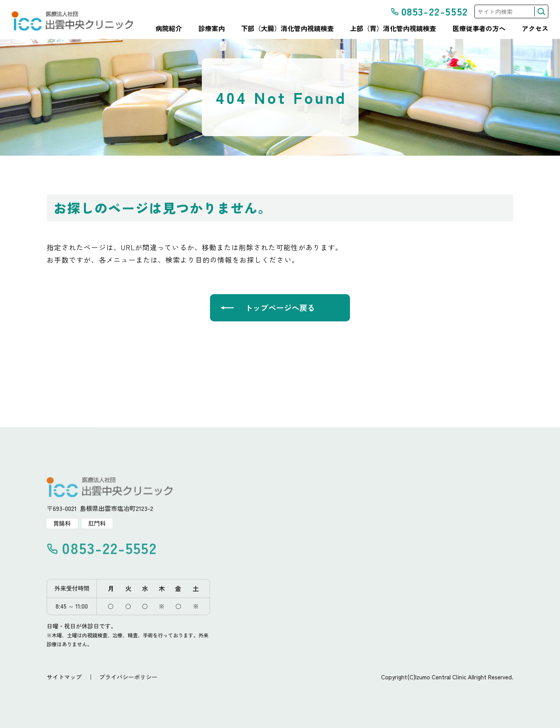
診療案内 (212, 28)
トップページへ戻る (280, 308)
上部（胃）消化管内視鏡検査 (393, 28)
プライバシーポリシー (128, 677)
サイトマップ (64, 677)
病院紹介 (169, 28)
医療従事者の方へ (479, 28)
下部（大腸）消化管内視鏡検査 (287, 28)
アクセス (535, 28)
